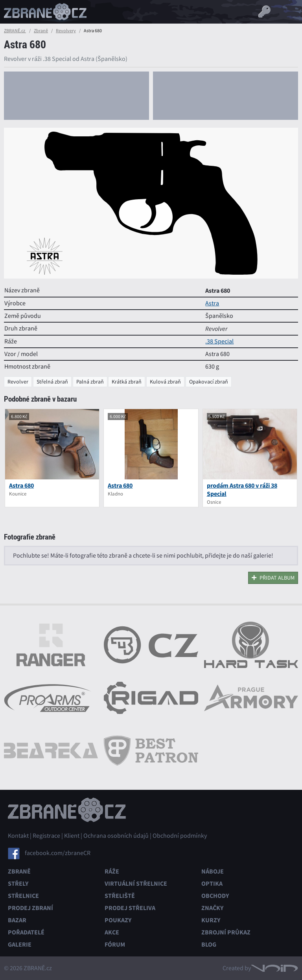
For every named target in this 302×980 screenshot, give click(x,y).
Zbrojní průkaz (226, 932)
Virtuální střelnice (136, 884)
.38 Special (219, 341)
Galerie (20, 944)
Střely (18, 884)
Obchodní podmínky (180, 836)
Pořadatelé (26, 932)
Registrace (46, 836)
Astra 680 (21, 485)
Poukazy (118, 920)
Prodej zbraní (30, 908)
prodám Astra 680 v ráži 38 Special (242, 490)
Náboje (213, 871)
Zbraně (41, 31)
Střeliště (120, 896)
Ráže (112, 871)
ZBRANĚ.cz (15, 31)
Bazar (17, 920)
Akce (112, 932)
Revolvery (66, 31)
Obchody (215, 896)
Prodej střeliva (130, 908)
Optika (212, 884)
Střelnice (23, 896)
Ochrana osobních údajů (116, 836)
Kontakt (18, 836)
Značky (212, 908)
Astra (212, 303)
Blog (209, 944)
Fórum (115, 944)
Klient (72, 836)
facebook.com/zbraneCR (58, 853)
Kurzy (211, 920)
